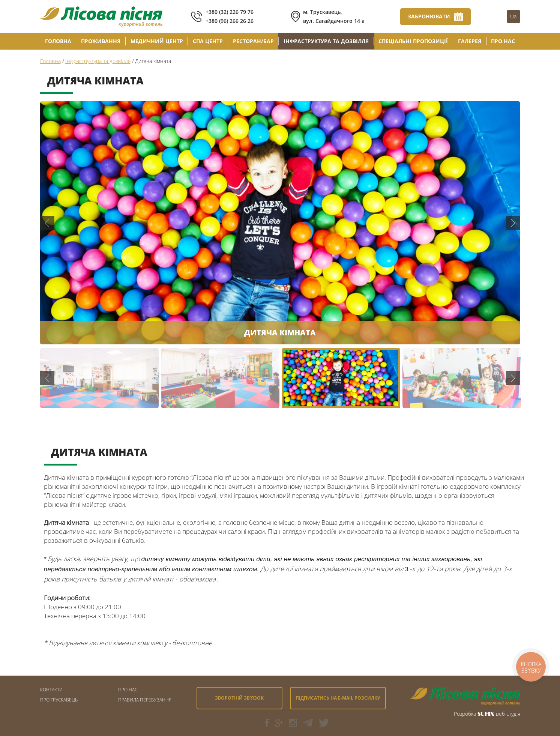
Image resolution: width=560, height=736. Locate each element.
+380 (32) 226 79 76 (230, 12)
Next (513, 223)
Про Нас (128, 690)
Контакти (51, 690)
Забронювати (429, 16)
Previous (47, 223)
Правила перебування (145, 700)
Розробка (465, 714)
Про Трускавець (59, 700)
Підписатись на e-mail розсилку (338, 698)
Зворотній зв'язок (239, 698)
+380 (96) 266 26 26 (230, 21)
